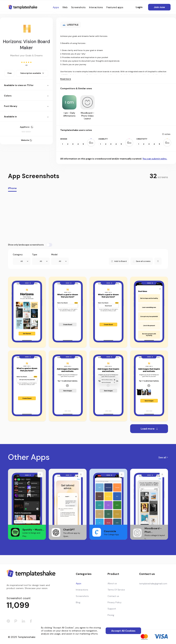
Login (139, 7)
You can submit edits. (155, 159)
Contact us (113, 596)
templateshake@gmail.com (153, 584)
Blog (78, 602)
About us (112, 583)
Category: (18, 255)
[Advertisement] (88, 217)
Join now (159, 7)
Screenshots (78, 7)
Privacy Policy (115, 602)
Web (65, 7)
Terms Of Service (116, 590)
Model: (55, 255)
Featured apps (115, 7)
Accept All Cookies (123, 631)
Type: (35, 255)
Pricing (111, 615)
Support (112, 609)
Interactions (96, 7)
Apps (56, 7)
